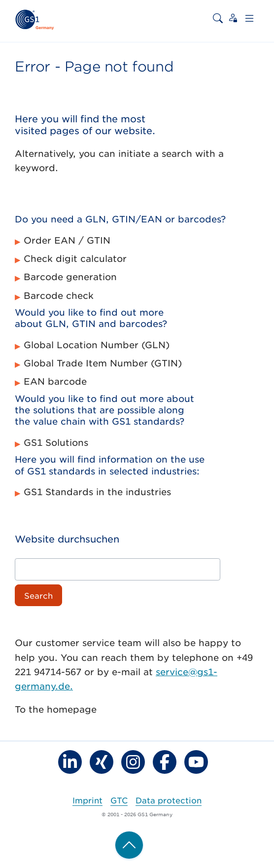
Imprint (87, 800)
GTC (119, 800)
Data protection (169, 800)
